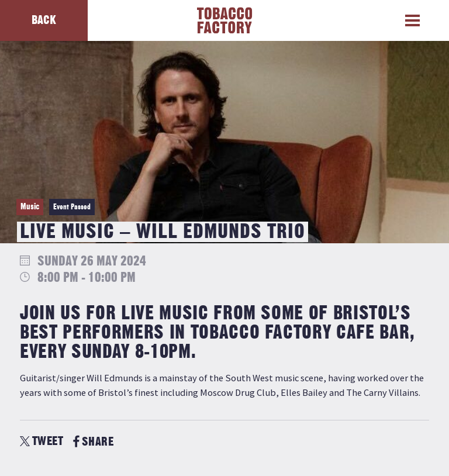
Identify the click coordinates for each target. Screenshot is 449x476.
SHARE (93, 442)
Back (44, 20)
